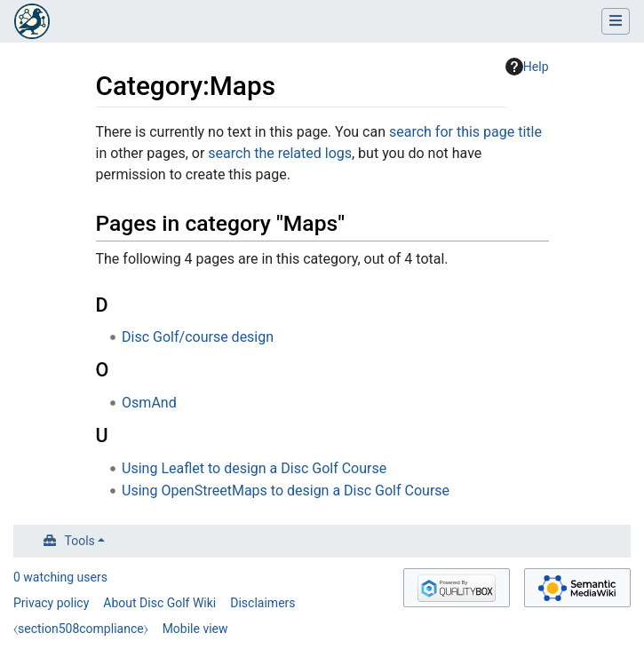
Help (527, 67)
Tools (80, 541)
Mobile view (195, 629)
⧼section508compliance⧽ (81, 629)
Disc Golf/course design (198, 337)
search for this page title (465, 132)
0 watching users (60, 577)
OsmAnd (149, 403)
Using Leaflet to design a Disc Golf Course (254, 468)
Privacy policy (51, 603)
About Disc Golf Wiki (159, 603)
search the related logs (280, 153)
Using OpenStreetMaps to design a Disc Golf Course (286, 491)
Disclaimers (262, 603)
